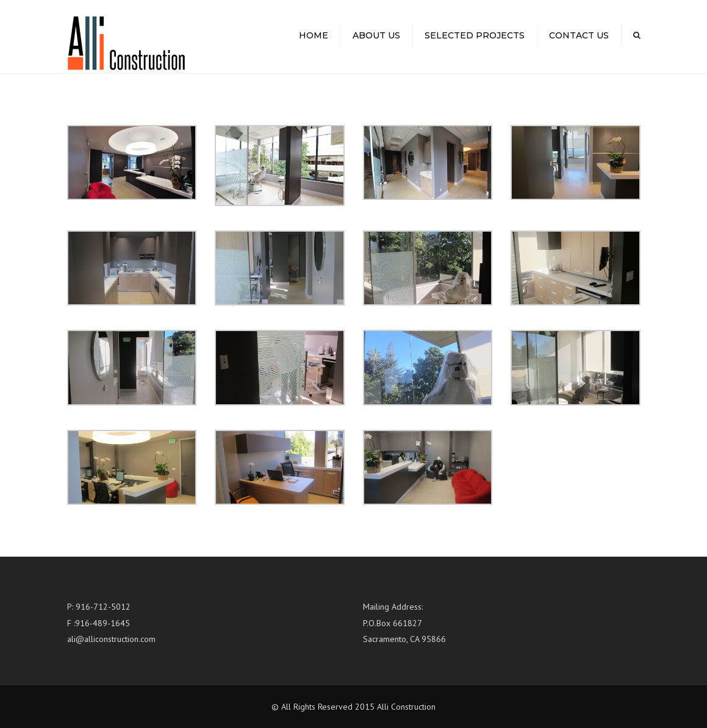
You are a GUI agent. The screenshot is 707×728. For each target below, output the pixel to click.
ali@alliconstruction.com (111, 639)
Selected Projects (475, 35)
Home (314, 35)
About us (376, 35)
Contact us (579, 35)
